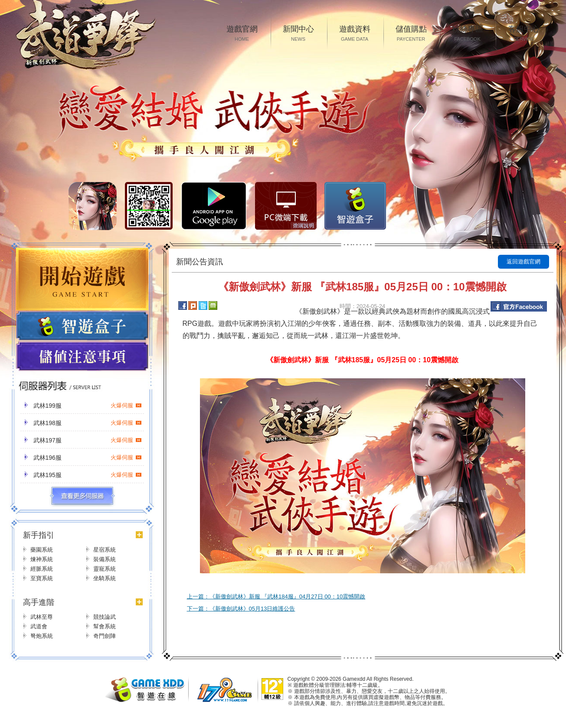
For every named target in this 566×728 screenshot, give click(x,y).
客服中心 (524, 34)
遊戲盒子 (82, 326)
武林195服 (88, 475)
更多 (82, 496)
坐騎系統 (105, 578)
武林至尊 (42, 617)
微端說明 (304, 226)
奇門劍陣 (105, 636)
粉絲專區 (468, 34)
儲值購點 (411, 34)
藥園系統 (42, 550)
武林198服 (88, 423)
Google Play (214, 206)
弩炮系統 (42, 636)
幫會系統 (105, 626)
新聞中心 (298, 34)
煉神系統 (42, 559)
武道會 (39, 626)
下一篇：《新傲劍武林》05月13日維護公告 (241, 609)
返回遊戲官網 (523, 262)
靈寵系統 (105, 569)
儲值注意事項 (82, 357)
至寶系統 (42, 578)
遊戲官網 (242, 34)
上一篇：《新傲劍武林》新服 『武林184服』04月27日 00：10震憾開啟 (276, 596)
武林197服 (88, 440)
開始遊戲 (82, 279)
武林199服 (88, 406)
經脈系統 (42, 569)
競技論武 (105, 617)
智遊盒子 (355, 206)
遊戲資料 (355, 34)
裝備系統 (105, 559)
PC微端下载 (286, 206)
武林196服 (88, 458)
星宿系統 (105, 550)
